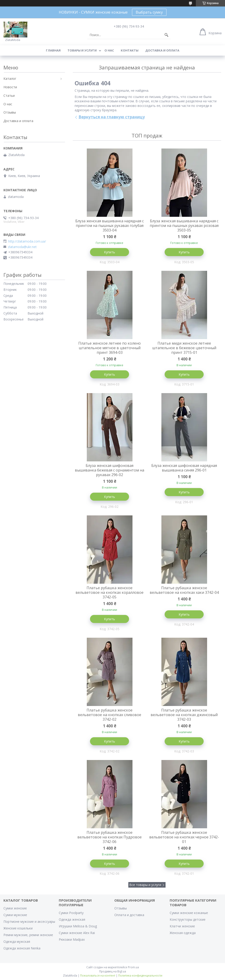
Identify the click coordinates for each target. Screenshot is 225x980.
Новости (10, 87)
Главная (53, 50)
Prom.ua (133, 967)
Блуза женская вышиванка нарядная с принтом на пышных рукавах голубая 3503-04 (110, 226)
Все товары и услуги (145, 885)
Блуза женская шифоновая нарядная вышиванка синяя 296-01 (184, 468)
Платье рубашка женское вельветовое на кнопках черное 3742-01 (184, 837)
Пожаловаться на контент (98, 976)
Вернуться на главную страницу (112, 117)
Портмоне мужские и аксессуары (29, 921)
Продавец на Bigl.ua (113, 971)
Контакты (130, 50)
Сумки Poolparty (71, 913)
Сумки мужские (15, 915)
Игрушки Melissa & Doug (78, 926)
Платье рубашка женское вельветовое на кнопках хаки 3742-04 (184, 590)
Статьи (9, 96)
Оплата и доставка (129, 915)
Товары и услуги (82, 50)
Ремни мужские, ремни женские (28, 935)
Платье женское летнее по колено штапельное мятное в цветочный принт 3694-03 (110, 348)
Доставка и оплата (162, 50)
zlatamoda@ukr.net (22, 247)
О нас (109, 50)
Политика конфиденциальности (140, 976)
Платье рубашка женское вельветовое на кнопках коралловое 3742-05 (110, 592)
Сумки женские (15, 908)
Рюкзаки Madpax (72, 939)
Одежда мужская (17, 941)
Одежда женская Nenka (22, 948)
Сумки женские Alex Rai (77, 933)
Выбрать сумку (149, 12)
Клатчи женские (182, 926)
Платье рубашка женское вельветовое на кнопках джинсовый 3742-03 (184, 715)
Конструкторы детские (188, 919)
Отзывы (10, 112)
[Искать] (166, 35)
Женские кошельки (18, 928)
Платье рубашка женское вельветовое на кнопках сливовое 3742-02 (110, 715)
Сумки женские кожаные (189, 913)
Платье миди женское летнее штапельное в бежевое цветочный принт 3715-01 (184, 348)
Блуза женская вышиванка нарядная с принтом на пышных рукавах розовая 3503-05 (184, 226)
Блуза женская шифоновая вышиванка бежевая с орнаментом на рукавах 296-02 (110, 470)
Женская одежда (183, 933)
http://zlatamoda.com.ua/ (27, 241)
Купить (110, 252)
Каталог (10, 79)
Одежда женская (72, 919)
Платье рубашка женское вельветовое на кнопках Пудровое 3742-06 (110, 837)
